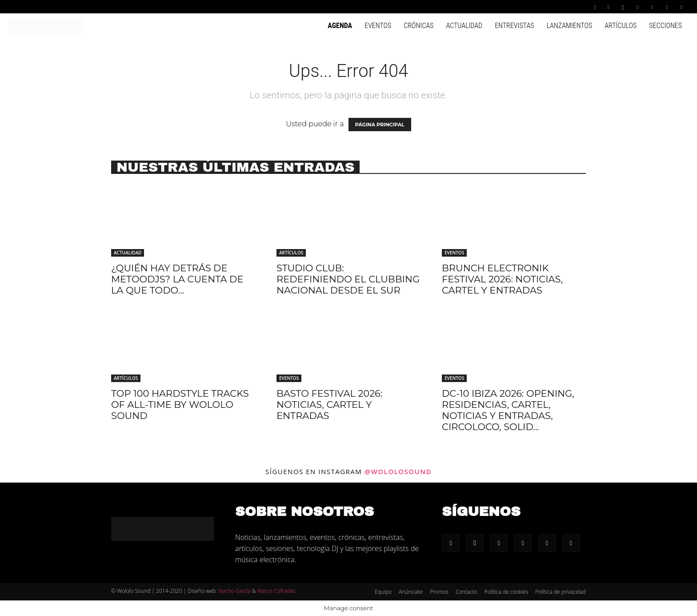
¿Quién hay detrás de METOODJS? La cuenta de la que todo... (177, 279)
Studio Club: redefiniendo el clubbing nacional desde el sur (348, 279)
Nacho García (234, 591)
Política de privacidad (561, 592)
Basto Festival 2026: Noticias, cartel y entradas (329, 405)
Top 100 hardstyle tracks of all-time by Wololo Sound (180, 405)
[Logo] (46, 25)
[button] (595, 6)
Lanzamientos (569, 26)
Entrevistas (514, 26)
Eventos (378, 26)
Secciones (665, 26)
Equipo (383, 592)
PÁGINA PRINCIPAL (380, 125)
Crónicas (419, 26)
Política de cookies (507, 592)
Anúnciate (411, 592)
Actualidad (464, 26)
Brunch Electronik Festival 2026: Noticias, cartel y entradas (502, 279)
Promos (439, 592)
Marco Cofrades (276, 591)
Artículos (621, 26)
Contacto (467, 592)
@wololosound (398, 471)
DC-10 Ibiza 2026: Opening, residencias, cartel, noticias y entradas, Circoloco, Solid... (508, 410)
